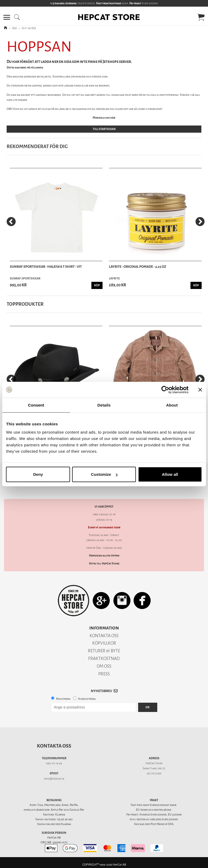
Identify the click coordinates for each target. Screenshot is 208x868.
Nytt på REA (29, 28)
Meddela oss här (104, 118)
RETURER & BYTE (104, 651)
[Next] (200, 222)
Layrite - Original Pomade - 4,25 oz (138, 267)
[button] (7, 17)
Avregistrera (87, 699)
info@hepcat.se (54, 779)
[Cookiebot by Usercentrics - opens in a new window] (165, 390)
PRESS (104, 674)
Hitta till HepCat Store (104, 563)
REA (14, 28)
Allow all (170, 474)
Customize (104, 474)
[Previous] (11, 222)
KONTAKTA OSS (104, 636)
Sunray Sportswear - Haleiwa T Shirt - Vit (46, 267)
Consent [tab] (36, 405)
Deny (38, 474)
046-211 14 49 (54, 763)
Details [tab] (104, 405)
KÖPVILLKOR (104, 643)
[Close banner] (200, 390)
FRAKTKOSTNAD (104, 658)
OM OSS (104, 666)
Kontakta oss (54, 746)
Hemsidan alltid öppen (104, 556)
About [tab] (172, 405)
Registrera (63, 699)
